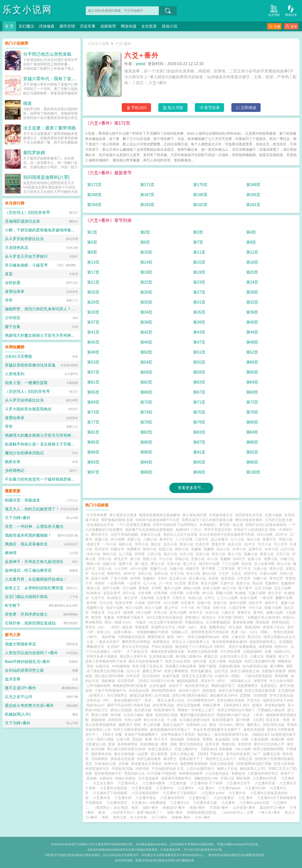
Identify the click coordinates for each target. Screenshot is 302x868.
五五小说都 (263, 588)
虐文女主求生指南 (135, 647)
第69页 (93, 402)
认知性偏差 (158, 686)
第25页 (93, 292)
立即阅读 (246, 108)
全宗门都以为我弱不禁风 (26, 597)
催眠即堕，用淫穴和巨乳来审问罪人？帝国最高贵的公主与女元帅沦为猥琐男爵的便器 (79, 309)
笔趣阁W (288, 583)
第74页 (146, 412)
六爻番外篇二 (200, 798)
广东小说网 (119, 578)
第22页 (146, 282)
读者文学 (93, 544)
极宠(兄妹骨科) (141, 695)
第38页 (146, 322)
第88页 (252, 442)
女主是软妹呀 (148, 778)
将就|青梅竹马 (164, 710)
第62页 (146, 382)
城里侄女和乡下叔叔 (278, 700)
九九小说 (106, 603)
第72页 (252, 402)
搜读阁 (128, 612)
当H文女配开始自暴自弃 (164, 617)
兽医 (226, 637)
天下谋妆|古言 (137, 651)
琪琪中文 (251, 573)
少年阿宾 (13, 318)
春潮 (148, 739)
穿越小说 (101, 539)
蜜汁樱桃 (277, 666)
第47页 (199, 342)
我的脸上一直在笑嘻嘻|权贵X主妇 (223, 734)
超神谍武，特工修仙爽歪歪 (28, 570)
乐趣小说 (176, 569)
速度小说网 (100, 578)
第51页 (199, 352)
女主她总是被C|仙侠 (195, 720)
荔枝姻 (92, 778)
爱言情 (193, 583)
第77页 (93, 422)
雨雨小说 (150, 559)
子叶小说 (255, 608)
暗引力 (284, 656)
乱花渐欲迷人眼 (161, 656)
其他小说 (170, 26)
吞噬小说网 (273, 608)
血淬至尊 (13, 679)
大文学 (224, 573)
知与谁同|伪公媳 (255, 666)
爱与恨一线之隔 (231, 525)
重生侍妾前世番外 (249, 520)
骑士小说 (235, 554)
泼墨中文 (255, 549)
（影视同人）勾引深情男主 (107, 695)
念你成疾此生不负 (100, 525)
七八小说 (237, 539)
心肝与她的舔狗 (98, 686)
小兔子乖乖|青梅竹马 (110, 690)
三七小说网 (230, 564)
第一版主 (142, 564)
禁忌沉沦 (254, 637)
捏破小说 (109, 564)
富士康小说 (178, 578)
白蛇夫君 (133, 676)
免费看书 (133, 549)
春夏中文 (269, 539)
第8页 (251, 242)
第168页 (94, 195)
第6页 (145, 242)
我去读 (257, 583)
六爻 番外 (246, 798)
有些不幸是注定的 (218, 530)
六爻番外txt (166, 788)
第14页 (146, 262)
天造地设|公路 (105, 764)
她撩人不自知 (227, 769)
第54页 (146, 362)
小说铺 (140, 603)
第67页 (199, 392)
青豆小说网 (209, 583)
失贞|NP (113, 647)
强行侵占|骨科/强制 (109, 676)
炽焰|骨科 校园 (167, 715)
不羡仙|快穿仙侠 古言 (168, 769)
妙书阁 (92, 603)
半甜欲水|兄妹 (122, 769)
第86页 (146, 442)
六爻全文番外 (104, 783)
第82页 (146, 432)
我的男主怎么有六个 (221, 759)
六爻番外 (229, 803)
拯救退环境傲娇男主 (176, 778)
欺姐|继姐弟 (149, 744)
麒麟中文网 (284, 598)
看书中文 (166, 539)
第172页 (94, 185)
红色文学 (202, 544)
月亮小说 (160, 612)
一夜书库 (266, 598)
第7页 (198, 242)
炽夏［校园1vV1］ (279, 651)
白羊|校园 (162, 695)
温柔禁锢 (265, 647)
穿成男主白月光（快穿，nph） (174, 627)
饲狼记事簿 (211, 705)
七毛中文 (98, 598)
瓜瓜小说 (170, 544)
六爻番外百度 (266, 783)
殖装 (28, 103)
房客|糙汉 (192, 617)
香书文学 (276, 578)
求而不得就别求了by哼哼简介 (175, 525)
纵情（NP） (176, 637)
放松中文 (272, 603)
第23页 (199, 282)
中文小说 (264, 544)
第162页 (200, 205)
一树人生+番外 (269, 812)
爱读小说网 (100, 715)
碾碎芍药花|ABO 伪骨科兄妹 (129, 705)
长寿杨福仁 (208, 525)
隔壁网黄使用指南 (194, 764)
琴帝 (9, 300)
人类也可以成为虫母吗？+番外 (31, 653)
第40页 (252, 322)
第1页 (92, 232)
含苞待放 (193, 739)
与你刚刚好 (100, 759)
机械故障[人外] (18, 714)
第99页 (199, 472)
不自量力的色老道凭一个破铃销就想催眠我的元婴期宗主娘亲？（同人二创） (71, 479)
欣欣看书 (188, 603)
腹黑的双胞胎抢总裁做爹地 (160, 515)
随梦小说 (125, 564)
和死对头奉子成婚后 (102, 656)
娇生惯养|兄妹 (163, 705)
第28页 (252, 292)
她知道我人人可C (253, 769)
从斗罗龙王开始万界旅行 (26, 256)
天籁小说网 (257, 593)
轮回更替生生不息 (249, 515)
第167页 (147, 195)
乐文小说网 (27, 10)
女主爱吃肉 (286, 690)
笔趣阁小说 (95, 608)
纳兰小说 (229, 588)
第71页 (199, 402)
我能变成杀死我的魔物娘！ (28, 535)
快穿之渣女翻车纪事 (260, 661)
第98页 (146, 472)
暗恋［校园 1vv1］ (119, 622)
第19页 (199, 272)
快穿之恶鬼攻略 (189, 705)
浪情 (90, 666)
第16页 (252, 262)
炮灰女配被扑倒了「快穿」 (134, 700)
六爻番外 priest (214, 793)
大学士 (209, 598)
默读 (102, 812)
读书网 (135, 578)
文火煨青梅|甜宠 (218, 622)
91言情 (180, 583)
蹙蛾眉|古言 (95, 647)
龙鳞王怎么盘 (151, 534)
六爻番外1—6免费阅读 (150, 803)
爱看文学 (218, 544)
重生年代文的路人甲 (269, 744)
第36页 (252, 312)
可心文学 (281, 544)
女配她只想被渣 (274, 671)
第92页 (252, 452)
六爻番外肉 (124, 798)
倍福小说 (182, 559)
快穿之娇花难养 (149, 759)
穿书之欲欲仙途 (282, 695)
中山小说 (166, 559)
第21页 (93, 282)
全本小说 (271, 549)
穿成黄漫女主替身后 (146, 764)
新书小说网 (178, 612)
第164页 (94, 205)
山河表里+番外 (244, 808)
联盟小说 (166, 549)
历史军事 (88, 26)
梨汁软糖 (243, 720)
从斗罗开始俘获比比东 (24, 239)
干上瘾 (172, 720)
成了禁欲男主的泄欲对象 (105, 671)
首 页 (9, 26)
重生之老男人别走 (171, 700)
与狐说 (141, 622)
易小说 (135, 559)
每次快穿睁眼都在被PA (230, 642)
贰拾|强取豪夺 (223, 720)
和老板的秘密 (275, 705)
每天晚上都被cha (189, 656)
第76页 (252, 412)
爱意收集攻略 (243, 622)
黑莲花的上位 (134, 773)
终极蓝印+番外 (174, 808)
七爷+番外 (202, 817)
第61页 (93, 382)
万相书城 (147, 598)
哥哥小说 (142, 544)
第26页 (146, 292)
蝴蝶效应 (284, 661)
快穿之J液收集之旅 (245, 671)
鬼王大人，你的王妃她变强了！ (32, 509)
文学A (162, 578)
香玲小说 (276, 569)
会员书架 (274, 10)
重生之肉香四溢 (191, 744)
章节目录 (210, 108)
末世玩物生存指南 (231, 700)
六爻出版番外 (225, 798)
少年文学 (244, 578)
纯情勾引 (281, 647)
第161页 (253, 205)
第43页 (199, 332)
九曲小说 (260, 569)
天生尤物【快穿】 (231, 617)
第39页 (199, 322)
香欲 (203, 627)
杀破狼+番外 (181, 817)
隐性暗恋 (209, 690)
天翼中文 (227, 583)
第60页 (252, 372)
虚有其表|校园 (254, 730)
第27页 (199, 292)
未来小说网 (248, 598)
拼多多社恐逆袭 (123, 759)
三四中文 (202, 539)
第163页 (147, 205)
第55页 (199, 362)
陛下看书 (245, 588)
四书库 (140, 554)
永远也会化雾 (139, 690)
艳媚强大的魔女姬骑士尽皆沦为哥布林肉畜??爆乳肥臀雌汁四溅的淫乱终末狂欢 (73, 335)
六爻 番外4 (207, 788)
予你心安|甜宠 (162, 647)
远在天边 (221, 671)
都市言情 (67, 26)
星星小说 (267, 554)
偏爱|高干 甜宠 (130, 725)
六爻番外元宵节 (239, 783)
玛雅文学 (117, 549)
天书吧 (156, 588)
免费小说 (271, 559)
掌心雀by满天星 (194, 515)
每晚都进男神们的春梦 (130, 686)
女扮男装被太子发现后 (178, 734)
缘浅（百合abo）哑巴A (227, 725)
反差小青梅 (217, 661)
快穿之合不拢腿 (230, 690)
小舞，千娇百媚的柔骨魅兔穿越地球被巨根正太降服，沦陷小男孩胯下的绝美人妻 (75, 230)
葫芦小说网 (111, 588)
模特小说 (182, 549)
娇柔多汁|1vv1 (274, 627)
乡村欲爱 (13, 283)
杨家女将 (13, 462)
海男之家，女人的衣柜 (130, 817)
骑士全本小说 (154, 720)
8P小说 (207, 593)
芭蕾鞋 (208, 739)
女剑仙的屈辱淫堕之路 (24, 670)
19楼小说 (287, 559)
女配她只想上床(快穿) (264, 617)
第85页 (93, 442)
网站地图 (243, 778)
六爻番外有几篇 (206, 803)
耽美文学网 (124, 603)
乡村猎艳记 (15, 470)
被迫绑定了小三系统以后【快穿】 (201, 647)
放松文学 (255, 603)
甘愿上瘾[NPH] (186, 749)
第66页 (146, 392)
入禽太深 (238, 637)
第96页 (252, 462)
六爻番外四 (103, 798)
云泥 (90, 642)
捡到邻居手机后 (197, 686)
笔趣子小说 (159, 569)
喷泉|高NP (253, 627)
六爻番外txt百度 (266, 778)
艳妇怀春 (109, 637)
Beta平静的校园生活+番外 (28, 662)
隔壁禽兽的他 (101, 754)
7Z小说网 (129, 588)
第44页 (252, 332)
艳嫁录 (271, 656)
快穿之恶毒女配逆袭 (260, 690)
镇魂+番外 (197, 808)
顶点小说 (253, 539)
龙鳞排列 (182, 530)
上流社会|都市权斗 (200, 769)
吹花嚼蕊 (286, 642)
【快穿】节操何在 (210, 754)
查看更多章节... (191, 488)
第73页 (93, 412)
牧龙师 (96, 617)
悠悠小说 (243, 583)
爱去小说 (158, 564)
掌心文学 (131, 598)
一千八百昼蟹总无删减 (133, 525)
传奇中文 (196, 612)
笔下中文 (244, 569)
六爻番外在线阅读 (114, 788)
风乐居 (246, 564)
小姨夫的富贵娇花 (258, 676)
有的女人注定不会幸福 (180, 534)
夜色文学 (121, 559)
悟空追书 (101, 549)
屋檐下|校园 (208, 666)
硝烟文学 (192, 569)
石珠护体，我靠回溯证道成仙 (30, 623)
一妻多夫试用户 (108, 642)
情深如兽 (263, 622)
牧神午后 (171, 764)
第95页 (199, 462)
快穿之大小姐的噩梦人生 (191, 642)
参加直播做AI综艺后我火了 (170, 730)
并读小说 (212, 612)
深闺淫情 (260, 681)
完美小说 (174, 564)
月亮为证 (254, 700)
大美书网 (144, 593)
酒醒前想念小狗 (206, 778)
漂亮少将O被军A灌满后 (190, 695)
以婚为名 (103, 666)
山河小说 (287, 549)
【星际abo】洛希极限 (216, 749)
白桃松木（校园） (229, 676)
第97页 (93, 472)
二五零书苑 (226, 569)
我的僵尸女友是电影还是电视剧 (149, 530)
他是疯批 (235, 661)
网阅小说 (93, 564)
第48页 (252, 342)
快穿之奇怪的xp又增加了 (236, 710)
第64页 (252, 382)
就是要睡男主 (248, 686)
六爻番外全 (238, 793)
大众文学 (114, 612)
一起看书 (133, 583)
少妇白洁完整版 (19, 356)
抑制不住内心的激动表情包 (266, 525)
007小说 (129, 593)
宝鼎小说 (198, 559)
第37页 (93, 322)
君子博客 (208, 569)
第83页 (199, 432)
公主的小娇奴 (133, 715)
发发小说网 (211, 588)
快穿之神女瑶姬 (222, 764)
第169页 (253, 185)
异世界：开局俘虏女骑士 (26, 614)
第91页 (199, 452)
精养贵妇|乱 (281, 622)
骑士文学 (275, 593)
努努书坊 (114, 573)
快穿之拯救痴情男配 (268, 749)
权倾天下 (287, 773)
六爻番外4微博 (155, 783)
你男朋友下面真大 (130, 617)
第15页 (199, 262)
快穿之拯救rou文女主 (280, 637)
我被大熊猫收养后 (20, 644)
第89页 (93, 452)
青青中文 (244, 612)
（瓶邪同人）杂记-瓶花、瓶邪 (116, 808)
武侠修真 (47, 26)
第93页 (93, 462)
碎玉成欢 (236, 627)
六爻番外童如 (147, 798)
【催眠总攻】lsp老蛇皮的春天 (273, 734)
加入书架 (173, 108)
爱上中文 (190, 564)
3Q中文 (250, 544)
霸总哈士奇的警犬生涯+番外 (29, 705)
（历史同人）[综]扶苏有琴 (27, 212)
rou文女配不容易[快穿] (165, 622)
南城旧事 (278, 739)
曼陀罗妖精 (34, 153)
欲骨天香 (212, 744)
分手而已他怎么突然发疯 (47, 54)
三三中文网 (184, 539)
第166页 (200, 195)
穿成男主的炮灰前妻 (202, 651)
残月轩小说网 (209, 564)
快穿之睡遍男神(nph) (204, 637)
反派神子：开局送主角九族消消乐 (34, 562)
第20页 (252, 272)
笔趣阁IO (272, 583)
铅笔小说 (195, 598)
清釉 (173, 744)
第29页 (93, 302)
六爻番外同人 (129, 783)
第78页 (146, 422)
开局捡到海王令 (221, 515)
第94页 (146, 462)
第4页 (251, 232)
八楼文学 (228, 612)
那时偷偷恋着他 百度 (117, 520)
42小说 (212, 559)
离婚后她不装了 (223, 686)
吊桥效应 (106, 778)
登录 (291, 26)
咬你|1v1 (209, 617)
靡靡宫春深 (156, 637)
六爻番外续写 (118, 803)
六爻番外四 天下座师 (208, 783)
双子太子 (161, 739)
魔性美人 (254, 725)
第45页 (93, 342)
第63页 (199, 382)
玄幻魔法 (26, 26)
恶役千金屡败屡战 (242, 647)
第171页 (147, 185)
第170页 (200, 185)
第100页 (253, 472)
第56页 (252, 362)
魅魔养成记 (218, 627)
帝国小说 (285, 539)
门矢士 (197, 530)
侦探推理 (108, 26)
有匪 (105, 817)
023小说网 (265, 534)
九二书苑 (125, 554)
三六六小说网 (227, 598)
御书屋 (116, 715)
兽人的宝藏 (152, 725)
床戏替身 (115, 720)
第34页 (146, 312)
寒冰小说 (186, 544)
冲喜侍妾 (142, 769)
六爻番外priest (230, 788)
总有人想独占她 (182, 754)
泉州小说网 (238, 603)
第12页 (252, 252)
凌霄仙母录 (15, 291)
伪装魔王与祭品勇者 (181, 666)
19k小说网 (243, 749)
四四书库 (154, 603)
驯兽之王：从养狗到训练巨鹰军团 (34, 588)
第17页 (93, 272)
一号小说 (109, 544)
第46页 (146, 342)
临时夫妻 (200, 661)
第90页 (146, 452)
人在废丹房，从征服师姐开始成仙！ (36, 579)
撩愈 (164, 744)
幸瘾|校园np (194, 622)
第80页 (252, 422)
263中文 (281, 534)
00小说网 (118, 539)
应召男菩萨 (126, 681)
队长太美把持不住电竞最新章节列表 (227, 534)
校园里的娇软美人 (263, 642)
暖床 (150, 715)
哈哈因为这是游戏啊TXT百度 (157, 520)
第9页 (92, 252)
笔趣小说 (251, 554)
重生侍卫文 (100, 534)
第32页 (252, 302)
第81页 (93, 432)
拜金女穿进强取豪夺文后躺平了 (217, 730)
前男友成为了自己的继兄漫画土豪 (207, 520)
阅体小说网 (192, 588)
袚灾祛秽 (98, 749)
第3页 (198, 232)
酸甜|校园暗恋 (188, 681)
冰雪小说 (239, 549)
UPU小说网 (139, 569)
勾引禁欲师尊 (230, 651)
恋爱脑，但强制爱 (254, 695)
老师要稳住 (161, 642)
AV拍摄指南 (121, 666)
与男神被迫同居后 (132, 637)
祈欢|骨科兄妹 (274, 725)
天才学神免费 (97, 515)
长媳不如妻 (171, 676)
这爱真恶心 (269, 686)
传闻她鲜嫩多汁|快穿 (152, 632)
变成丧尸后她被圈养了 (141, 734)
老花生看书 (112, 593)
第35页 (199, 312)
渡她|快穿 (98, 720)
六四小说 (154, 554)
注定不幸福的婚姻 (124, 534)
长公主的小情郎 (281, 681)
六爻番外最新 (143, 788)
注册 (274, 26)
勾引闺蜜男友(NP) (201, 700)
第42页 (146, 332)
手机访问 (137, 108)
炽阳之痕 (245, 759)
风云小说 (284, 564)
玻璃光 (257, 705)
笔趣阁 (196, 549)
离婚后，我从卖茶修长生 (26, 544)
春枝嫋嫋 (177, 739)
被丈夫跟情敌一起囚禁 (131, 754)
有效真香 (142, 627)
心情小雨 (123, 739)
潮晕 (289, 666)
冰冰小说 (93, 554)
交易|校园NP (253, 651)
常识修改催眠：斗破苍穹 (26, 265)
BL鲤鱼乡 (94, 593)
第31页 (199, 302)
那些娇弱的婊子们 (108, 773)
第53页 (93, 362)
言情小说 (105, 559)
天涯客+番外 (219, 808)
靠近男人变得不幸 (133, 656)
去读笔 (213, 578)
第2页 (145, 232)
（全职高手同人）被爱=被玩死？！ (136, 812)
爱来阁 (144, 588)
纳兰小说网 (134, 608)
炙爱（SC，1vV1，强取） (251, 632)
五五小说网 (283, 588)
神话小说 (109, 554)
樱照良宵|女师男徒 (136, 642)
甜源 (112, 744)
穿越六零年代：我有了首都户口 (54, 79)
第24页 (252, 282)
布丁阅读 (203, 608)
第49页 (93, 352)
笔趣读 (109, 617)
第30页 (146, 302)
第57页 (93, 372)
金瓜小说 (235, 544)
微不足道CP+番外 (20, 688)
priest (141, 64)
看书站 (258, 612)
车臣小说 (105, 569)
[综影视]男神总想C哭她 (254, 764)
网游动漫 (129, 26)
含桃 (236, 739)
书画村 (100, 583)
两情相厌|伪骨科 (164, 690)
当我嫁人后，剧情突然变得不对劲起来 (200, 632)
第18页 (146, 272)
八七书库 (121, 569)
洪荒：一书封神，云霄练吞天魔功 (34, 527)
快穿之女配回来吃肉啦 (131, 730)
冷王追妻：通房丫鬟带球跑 (49, 128)
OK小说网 (143, 612)
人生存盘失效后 (217, 773)
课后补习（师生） (214, 681)
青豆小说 (218, 554)
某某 (9, 274)
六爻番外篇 (179, 783)
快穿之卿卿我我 (176, 671)
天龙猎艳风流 (17, 248)
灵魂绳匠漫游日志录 (22, 221)
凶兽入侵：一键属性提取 (26, 383)
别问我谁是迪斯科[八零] (46, 177)
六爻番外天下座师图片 (181, 793)
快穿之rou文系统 (178, 661)
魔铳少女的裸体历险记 (24, 453)
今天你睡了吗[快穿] (162, 773)
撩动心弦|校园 (121, 710)
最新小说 (288, 603)
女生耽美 (149, 26)
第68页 (252, 392)
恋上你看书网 (264, 564)
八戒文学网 (237, 608)
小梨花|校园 (260, 739)
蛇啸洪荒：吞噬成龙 (22, 500)
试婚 (245, 739)
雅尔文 (156, 544)
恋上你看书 (219, 539)
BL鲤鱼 (241, 593)
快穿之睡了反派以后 (148, 666)
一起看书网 (116, 583)
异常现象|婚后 (201, 671)
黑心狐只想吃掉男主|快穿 (126, 749)
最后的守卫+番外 (273, 808)
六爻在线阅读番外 (146, 793)
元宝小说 (283, 554)
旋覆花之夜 (272, 754)
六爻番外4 (187, 788)
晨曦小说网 (224, 593)
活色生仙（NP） (99, 700)
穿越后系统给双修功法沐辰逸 (30, 365)
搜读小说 (150, 549)
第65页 (93, 392)
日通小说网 (268, 573)
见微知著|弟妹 (229, 666)
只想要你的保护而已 (263, 773)
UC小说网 (171, 603)
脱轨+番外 (151, 808)
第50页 (146, 352)
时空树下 (13, 606)
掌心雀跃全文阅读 (123, 515)
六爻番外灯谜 (256, 788)
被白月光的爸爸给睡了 (146, 661)
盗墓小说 (255, 559)
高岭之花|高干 (173, 725)
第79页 (199, 422)
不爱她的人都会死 (271, 710)
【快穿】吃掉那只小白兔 (156, 681)
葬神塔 (11, 553)
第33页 (93, 312)
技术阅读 (228, 578)
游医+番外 (175, 812)
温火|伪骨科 (151, 676)
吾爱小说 (134, 539)
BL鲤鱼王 (114, 598)
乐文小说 (98, 573)
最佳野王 (170, 759)
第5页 (92, 242)
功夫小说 (186, 554)
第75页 (199, 412)
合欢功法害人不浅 (234, 656)
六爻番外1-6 (180, 803)
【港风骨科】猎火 (236, 705)
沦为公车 (133, 671)
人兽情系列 (15, 374)
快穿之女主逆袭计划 (197, 676)
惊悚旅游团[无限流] (202, 812)
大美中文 (179, 598)
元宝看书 (163, 598)
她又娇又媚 (143, 710)
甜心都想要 (159, 754)
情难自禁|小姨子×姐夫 (234, 715)
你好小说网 (114, 608)
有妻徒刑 (238, 773)
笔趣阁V (149, 578)
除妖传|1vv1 (96, 705)
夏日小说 (209, 573)
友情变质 (245, 744)
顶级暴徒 (108, 681)
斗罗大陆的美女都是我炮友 (28, 409)
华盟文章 (98, 612)
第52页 (252, 352)
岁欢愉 (123, 764)
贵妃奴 (137, 739)
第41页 (93, 332)
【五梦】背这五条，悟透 (271, 720)
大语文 (236, 573)
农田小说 (145, 573)
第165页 (253, 195)
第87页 (199, 442)
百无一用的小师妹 (100, 739)
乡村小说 (219, 608)
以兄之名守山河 (19, 697)
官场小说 (227, 778)
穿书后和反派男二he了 (243, 754)
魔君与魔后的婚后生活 (197, 715)
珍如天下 (176, 686)
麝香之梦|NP (152, 671)
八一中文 (166, 583)
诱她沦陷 (228, 744)
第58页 (146, 372)
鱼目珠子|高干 (189, 690)
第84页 (252, 432)
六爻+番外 (123, 44)
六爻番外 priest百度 (255, 803)
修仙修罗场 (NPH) (224, 695)
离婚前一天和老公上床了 (196, 710)
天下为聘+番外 (18, 518)
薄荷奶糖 (281, 676)
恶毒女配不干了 (191, 759)
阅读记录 (291, 10)
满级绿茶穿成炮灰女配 (168, 651)
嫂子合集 (13, 327)
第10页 (146, 252)
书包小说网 (133, 720)
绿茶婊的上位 (241, 681)
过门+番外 (159, 817)
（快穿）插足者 (121, 627)
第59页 (199, 372)
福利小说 (125, 544)
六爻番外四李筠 (173, 798)
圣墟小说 (204, 603)
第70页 (146, 402)
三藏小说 (150, 539)
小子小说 (187, 608)
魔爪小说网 (172, 588)
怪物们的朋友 (125, 778)
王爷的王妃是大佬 (279, 520)
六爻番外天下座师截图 (111, 793)
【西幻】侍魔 (112, 734)
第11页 (199, 252)
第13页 (93, 262)
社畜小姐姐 (274, 515)
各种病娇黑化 (128, 744)
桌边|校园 (222, 739)
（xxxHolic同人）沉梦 (237, 812)
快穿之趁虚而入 (160, 749)
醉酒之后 (211, 656)
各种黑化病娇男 (191, 773)
